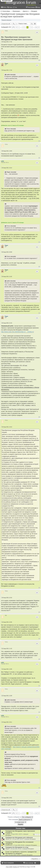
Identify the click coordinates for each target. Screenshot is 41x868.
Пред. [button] (17, 27)
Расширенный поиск (35, 24)
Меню (5, 7)
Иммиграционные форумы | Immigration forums (17, 11)
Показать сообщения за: (20, 817)
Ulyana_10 (8, 839)
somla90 (8, 834)
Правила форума (6, 20)
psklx (3, 161)
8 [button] (32, 27)
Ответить (5, 24)
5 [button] (25, 27)
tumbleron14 (9, 845)
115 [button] (36, 27)
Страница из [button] (13, 27)
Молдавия (34, 11)
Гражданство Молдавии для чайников (19, 838)
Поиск (32, 24)
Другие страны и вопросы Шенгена (26, 11)
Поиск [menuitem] (11, 7)
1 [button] (19, 27)
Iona (7, 855)
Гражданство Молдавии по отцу (17, 847)
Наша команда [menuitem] (29, 863)
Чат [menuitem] (16, 7)
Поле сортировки (20, 820)
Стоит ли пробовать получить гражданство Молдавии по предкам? (21, 853)
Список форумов (7, 11)
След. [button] (39, 27)
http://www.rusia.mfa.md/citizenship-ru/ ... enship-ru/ (17, 332)
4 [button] (23, 27)
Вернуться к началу (39, 60)
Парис (7, 64)
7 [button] (30, 27)
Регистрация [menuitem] (31, 7)
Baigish (7, 849)
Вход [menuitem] (39, 7)
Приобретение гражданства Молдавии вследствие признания (20, 15)
